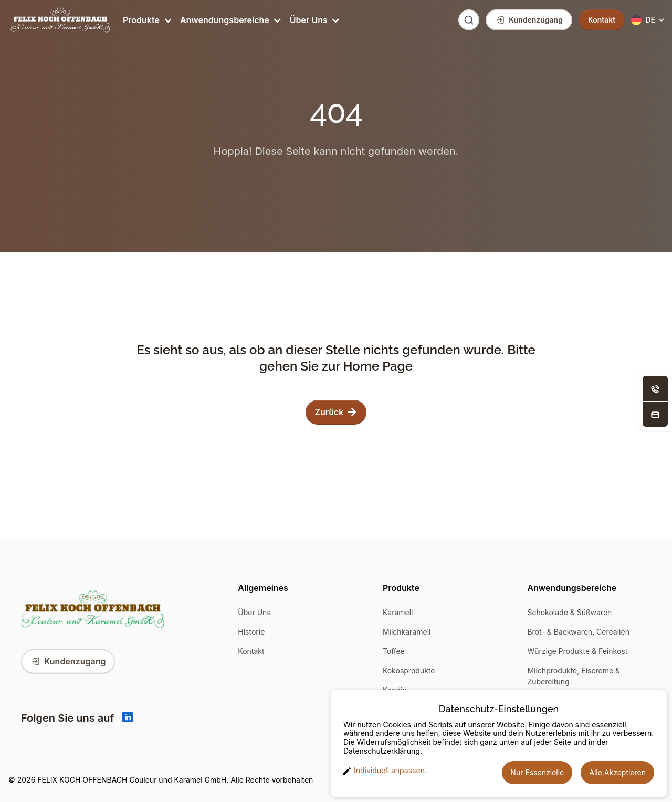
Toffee (394, 651)
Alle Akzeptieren (617, 772)
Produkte (146, 20)
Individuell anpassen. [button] (385, 771)
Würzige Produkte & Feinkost (577, 651)
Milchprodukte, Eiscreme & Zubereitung (574, 676)
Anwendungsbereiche (230, 20)
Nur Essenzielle (537, 772)
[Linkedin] (128, 718)
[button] (648, 20)
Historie (251, 632)
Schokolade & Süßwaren (569, 612)
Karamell (398, 612)
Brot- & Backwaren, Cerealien (578, 632)
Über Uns (314, 20)
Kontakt (251, 651)
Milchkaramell (407, 632)
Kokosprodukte (409, 671)
